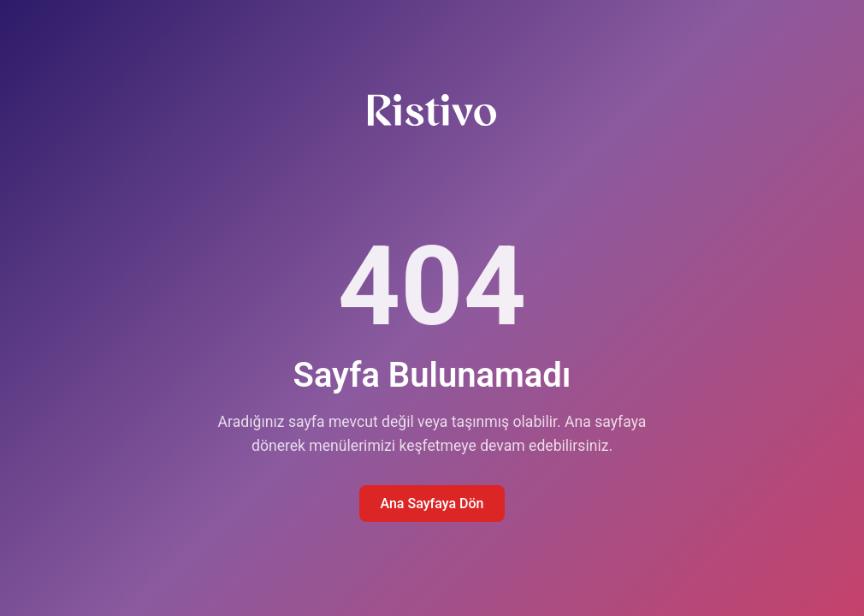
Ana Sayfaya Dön (432, 503)
